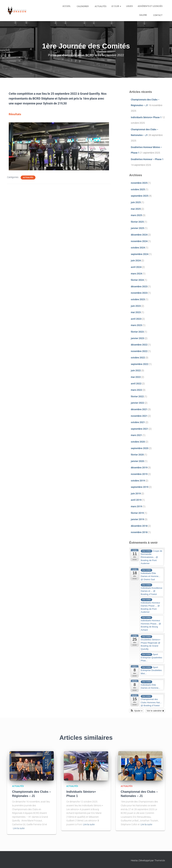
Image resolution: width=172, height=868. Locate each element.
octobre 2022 (138, 358)
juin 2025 (136, 202)
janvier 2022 (137, 403)
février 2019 (137, 513)
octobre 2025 (138, 189)
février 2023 (137, 332)
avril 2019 (136, 500)
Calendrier (82, 6)
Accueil (67, 6)
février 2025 (137, 222)
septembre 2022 (140, 364)
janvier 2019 (137, 519)
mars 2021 (136, 435)
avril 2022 (136, 384)
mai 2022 (136, 377)
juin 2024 (136, 261)
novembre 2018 (139, 532)
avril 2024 (136, 267)
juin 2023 (136, 306)
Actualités (100, 6)
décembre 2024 (139, 235)
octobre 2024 (138, 248)
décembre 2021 (139, 409)
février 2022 (137, 396)
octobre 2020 (138, 442)
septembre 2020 (140, 448)
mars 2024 (136, 274)
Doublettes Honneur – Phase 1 (147, 159)
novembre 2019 (139, 474)
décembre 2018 (139, 526)
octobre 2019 (138, 481)
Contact (158, 15)
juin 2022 (136, 370)
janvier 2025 (137, 228)
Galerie (143, 15)
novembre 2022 (139, 351)
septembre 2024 (140, 254)
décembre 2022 (139, 345)
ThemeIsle (160, 860)
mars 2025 (136, 215)
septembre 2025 (140, 196)
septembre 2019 (140, 487)
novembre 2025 (139, 183)
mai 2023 (136, 312)
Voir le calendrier (155, 711)
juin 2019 (136, 494)
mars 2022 (136, 390)
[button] (136, 711)
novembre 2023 (139, 293)
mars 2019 (136, 506)
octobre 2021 (138, 422)
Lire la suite (19, 828)
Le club (116, 6)
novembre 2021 (139, 416)
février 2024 (137, 280)
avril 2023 (136, 319)
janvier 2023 (137, 338)
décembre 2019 (139, 468)
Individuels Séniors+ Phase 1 (146, 117)
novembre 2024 (139, 241)
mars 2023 (136, 325)
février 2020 (137, 455)
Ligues (129, 6)
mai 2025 (136, 209)
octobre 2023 (138, 299)
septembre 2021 (140, 429)
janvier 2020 (137, 461)
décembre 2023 (139, 286)
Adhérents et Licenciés (150, 6)
